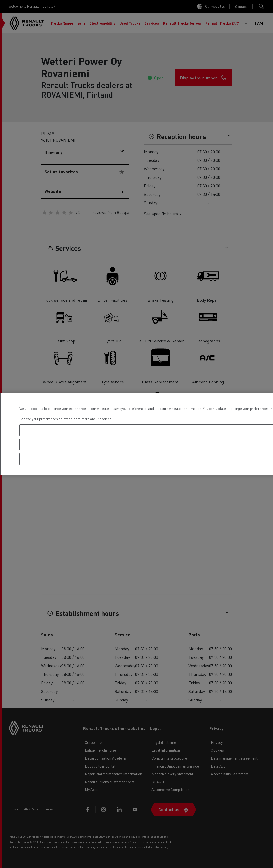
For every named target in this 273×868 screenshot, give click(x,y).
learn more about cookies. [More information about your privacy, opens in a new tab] (92, 419)
